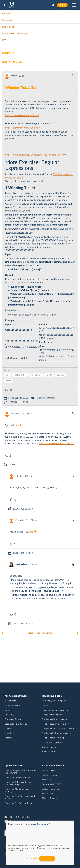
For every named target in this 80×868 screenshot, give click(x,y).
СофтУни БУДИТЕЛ (52, 784)
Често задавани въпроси (54, 701)
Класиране (8, 27)
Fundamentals (19, 375)
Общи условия (49, 747)
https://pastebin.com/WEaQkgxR (23, 128)
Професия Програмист (53, 715)
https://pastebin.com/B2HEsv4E (22, 116)
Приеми (47, 858)
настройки (32, 858)
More (8, 381)
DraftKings (9, 715)
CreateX (8, 729)
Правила (7, 20)
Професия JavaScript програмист (58, 729)
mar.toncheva (21, 564)
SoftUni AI (47, 780)
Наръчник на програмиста (55, 710)
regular (49, 375)
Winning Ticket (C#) (21, 88)
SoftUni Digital (49, 771)
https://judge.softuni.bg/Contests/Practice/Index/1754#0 (35, 155)
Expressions (35, 375)
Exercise (60, 375)
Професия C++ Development (18, 778)
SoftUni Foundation (51, 789)
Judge (42, 181)
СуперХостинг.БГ (13, 705)
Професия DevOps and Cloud (18, 803)
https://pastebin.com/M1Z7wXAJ (57, 444)
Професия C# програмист (55, 719)
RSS (4, 40)
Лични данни (48, 752)
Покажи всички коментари (40, 633)
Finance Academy (50, 798)
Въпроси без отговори (15, 34)
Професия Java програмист (55, 724)
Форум (6, 13)
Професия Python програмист (57, 733)
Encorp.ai (9, 738)
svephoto (15, 414)
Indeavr (8, 710)
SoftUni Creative (50, 775)
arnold (14, 76)
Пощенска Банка (13, 719)
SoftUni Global (49, 794)
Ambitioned (10, 733)
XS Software (10, 701)
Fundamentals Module (45, 398)
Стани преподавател (52, 742)
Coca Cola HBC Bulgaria (16, 724)
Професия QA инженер (53, 738)
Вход (62, 5)
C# (7, 375)
